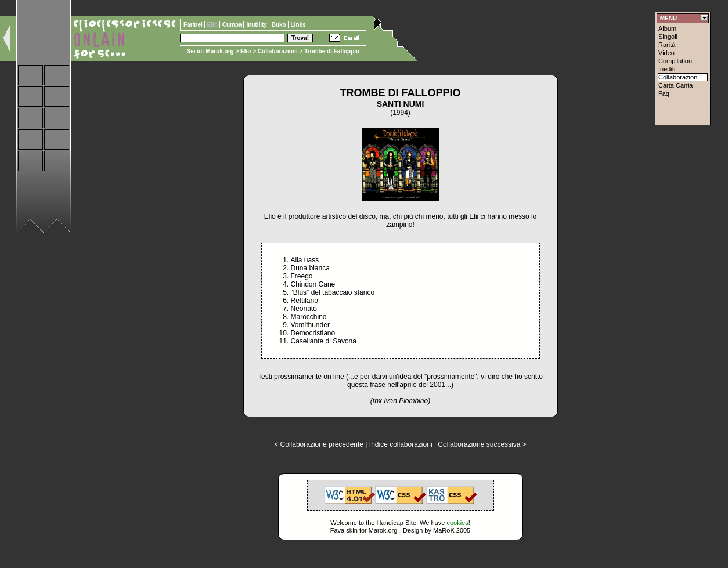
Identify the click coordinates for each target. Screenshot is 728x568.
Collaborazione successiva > (482, 444)
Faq (664, 93)
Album (667, 28)
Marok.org (219, 51)
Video (666, 53)
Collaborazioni (278, 51)
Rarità (667, 45)
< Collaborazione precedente (319, 444)
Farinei (194, 25)
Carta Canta (675, 85)
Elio (246, 51)
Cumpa (233, 25)
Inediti (667, 69)
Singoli (668, 37)
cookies (457, 523)
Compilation (675, 61)
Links (298, 25)
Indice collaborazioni (401, 444)
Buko (280, 25)
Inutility (257, 25)
